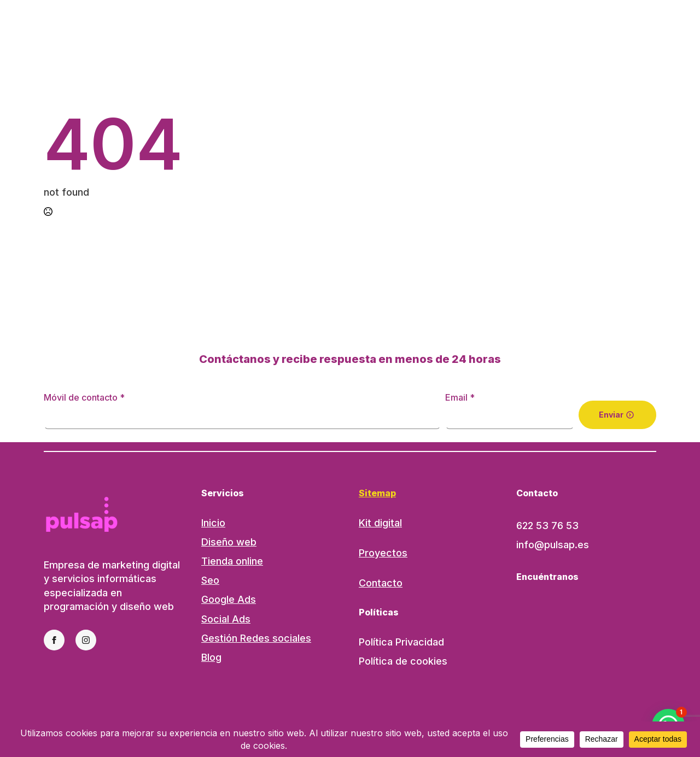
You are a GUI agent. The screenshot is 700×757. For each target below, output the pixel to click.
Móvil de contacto (84, 397)
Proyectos (383, 553)
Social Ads (226, 619)
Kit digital (380, 523)
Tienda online (232, 561)
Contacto (381, 583)
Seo (210, 580)
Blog (211, 657)
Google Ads (229, 599)
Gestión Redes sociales (256, 638)
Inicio (213, 523)
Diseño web (229, 542)
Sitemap (377, 493)
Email (460, 397)
